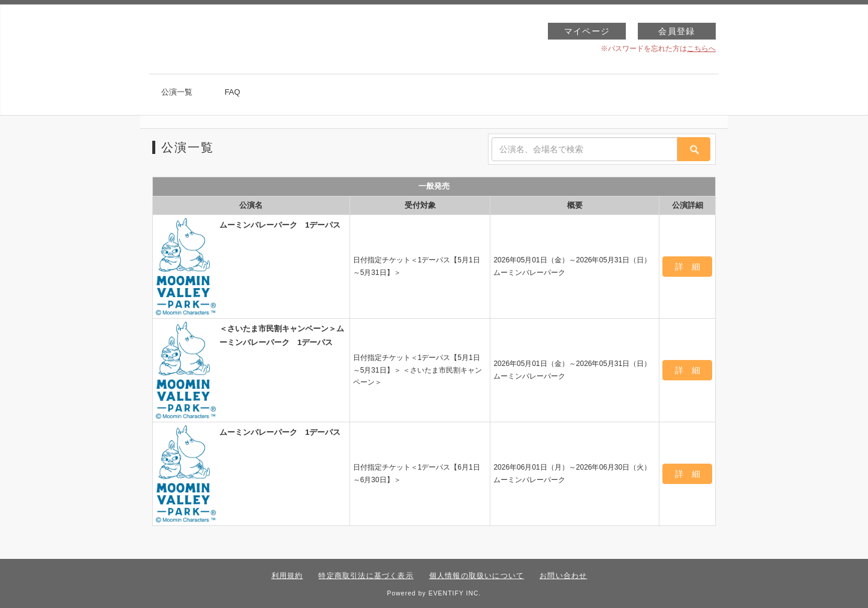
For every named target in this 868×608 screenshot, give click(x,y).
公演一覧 (177, 92)
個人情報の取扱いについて (477, 576)
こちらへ (701, 49)
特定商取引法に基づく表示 (366, 576)
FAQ (233, 92)
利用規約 (287, 576)
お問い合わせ (563, 576)
